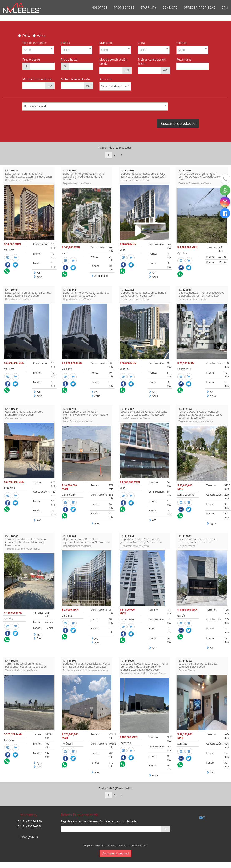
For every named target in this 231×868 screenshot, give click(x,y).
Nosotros (100, 10)
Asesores (106, 79)
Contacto (170, 10)
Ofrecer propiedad (200, 10)
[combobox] (38, 50)
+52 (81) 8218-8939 (29, 821)
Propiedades (124, 10)
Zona (141, 43)
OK (165, 829)
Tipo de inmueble (34, 43)
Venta (41, 35)
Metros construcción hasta (152, 62)
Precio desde (31, 59)
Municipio (106, 43)
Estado (65, 43)
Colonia (182, 43)
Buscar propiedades (178, 123)
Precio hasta (69, 59)
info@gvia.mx (29, 837)
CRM (225, 10)
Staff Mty (149, 10)
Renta (26, 35)
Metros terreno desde (37, 79)
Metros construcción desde (113, 62)
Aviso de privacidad (116, 853)
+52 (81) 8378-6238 (29, 826)
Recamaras (184, 59)
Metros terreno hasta (75, 79)
